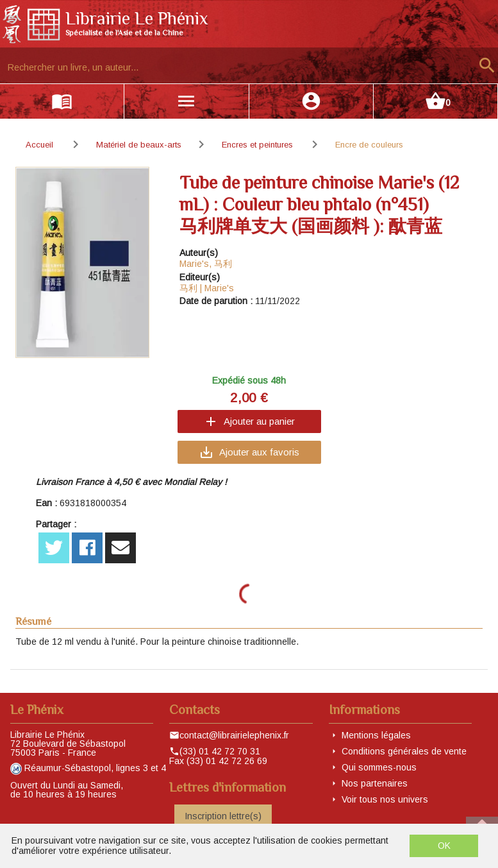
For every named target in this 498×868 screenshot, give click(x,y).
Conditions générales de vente (404, 751)
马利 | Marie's (207, 288)
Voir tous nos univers (385, 799)
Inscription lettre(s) (223, 816)
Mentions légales (376, 735)
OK (444, 846)
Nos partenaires (375, 783)
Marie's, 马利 (206, 264)
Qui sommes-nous (379, 767)
